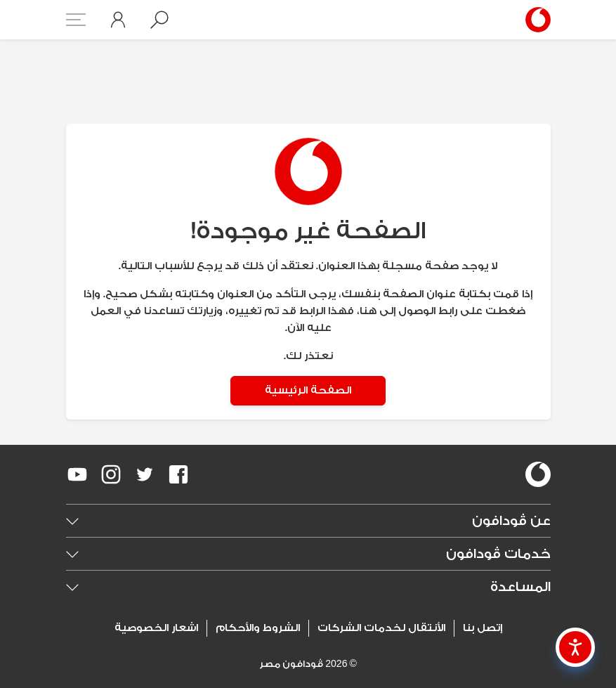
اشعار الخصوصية (156, 628)
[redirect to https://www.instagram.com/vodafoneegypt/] (111, 474)
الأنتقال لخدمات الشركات (381, 628)
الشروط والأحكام (258, 628)
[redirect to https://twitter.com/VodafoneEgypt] (145, 474)
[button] (159, 20)
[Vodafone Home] (534, 20)
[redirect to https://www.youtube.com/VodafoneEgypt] (77, 474)
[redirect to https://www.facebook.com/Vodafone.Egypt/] (178, 474)
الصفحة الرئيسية (308, 390)
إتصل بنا (483, 628)
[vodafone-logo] (538, 474)
